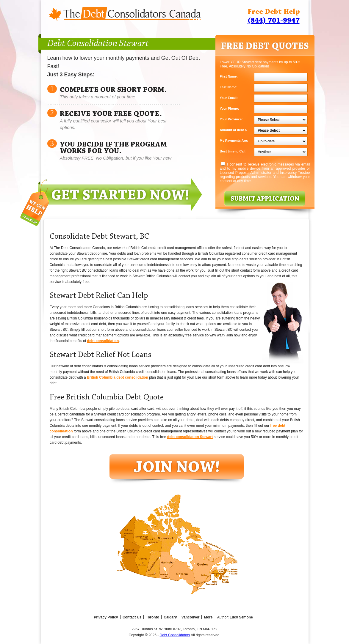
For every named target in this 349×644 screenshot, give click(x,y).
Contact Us (132, 617)
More (208, 617)
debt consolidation (103, 341)
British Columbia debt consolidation (118, 377)
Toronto (153, 617)
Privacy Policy (106, 617)
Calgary (170, 617)
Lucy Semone (241, 617)
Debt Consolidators (175, 635)
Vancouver (191, 617)
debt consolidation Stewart (190, 437)
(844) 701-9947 (274, 21)
